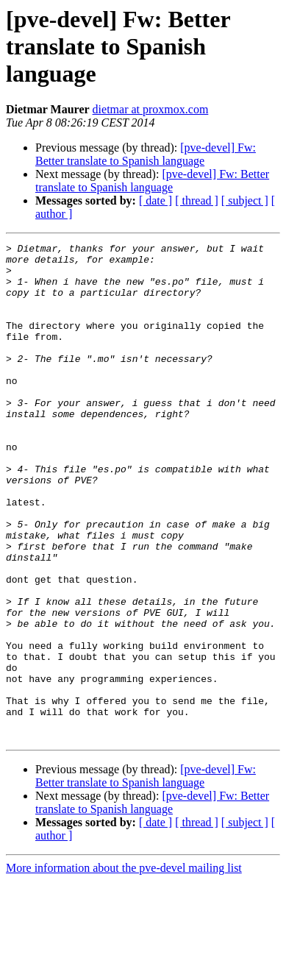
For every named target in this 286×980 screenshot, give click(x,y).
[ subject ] (245, 200)
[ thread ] (197, 200)
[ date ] (155, 200)
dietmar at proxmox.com (151, 109)
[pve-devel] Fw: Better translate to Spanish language (146, 154)
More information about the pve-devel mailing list (124, 967)
